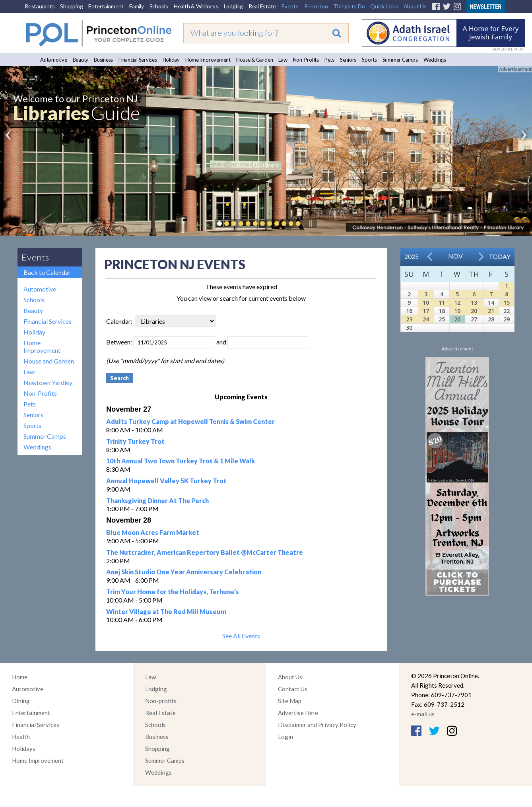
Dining (21, 701)
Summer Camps (400, 60)
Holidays (24, 749)
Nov (455, 256)
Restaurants (40, 6)
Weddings (435, 60)
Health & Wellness (196, 6)
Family (137, 6)
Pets (329, 60)
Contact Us (293, 689)
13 (474, 302)
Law (283, 60)
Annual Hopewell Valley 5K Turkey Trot (166, 481)
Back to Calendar (47, 272)
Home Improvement (208, 60)
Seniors (348, 60)
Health (21, 737)
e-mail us (423, 714)
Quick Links (384, 6)
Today (500, 256)
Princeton (316, 6)
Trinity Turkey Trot (135, 441)
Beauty (81, 60)
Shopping (71, 6)
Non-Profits (306, 60)
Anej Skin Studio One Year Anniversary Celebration (184, 572)
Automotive (54, 60)
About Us (415, 6)
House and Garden (49, 361)
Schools (159, 6)
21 (491, 311)
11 (442, 302)
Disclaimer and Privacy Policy (317, 725)
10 (426, 302)
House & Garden (255, 60)
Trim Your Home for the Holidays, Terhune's (173, 592)
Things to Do (349, 6)
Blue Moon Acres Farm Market (153, 532)
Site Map (290, 701)
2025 (412, 256)
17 (426, 311)
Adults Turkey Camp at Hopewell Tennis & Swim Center (190, 421)
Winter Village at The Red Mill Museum (166, 612)
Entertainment (106, 6)
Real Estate (262, 6)
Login (285, 737)
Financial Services (138, 60)
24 (426, 319)
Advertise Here (298, 713)
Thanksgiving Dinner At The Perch (157, 501)
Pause (310, 224)
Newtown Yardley (48, 382)
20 (474, 311)
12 (457, 302)
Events (290, 6)
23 (409, 319)
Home (20, 677)
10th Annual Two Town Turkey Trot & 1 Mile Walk (181, 461)
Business (103, 60)
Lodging (233, 6)
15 (507, 302)
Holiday (171, 60)
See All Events (241, 636)
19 (457, 311)
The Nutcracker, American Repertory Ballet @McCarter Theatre (205, 552)
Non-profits (161, 701)
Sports (369, 60)
